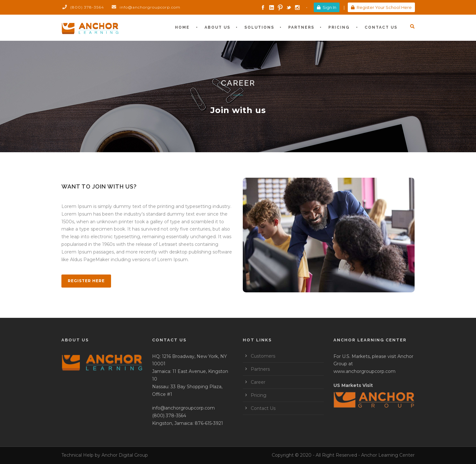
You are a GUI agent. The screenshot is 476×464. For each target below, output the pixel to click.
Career (258, 382)
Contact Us (381, 27)
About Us (217, 27)
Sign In (327, 7)
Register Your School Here (381, 7)
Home (182, 27)
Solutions (259, 27)
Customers (263, 356)
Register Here (86, 281)
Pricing (339, 27)
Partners (301, 27)
